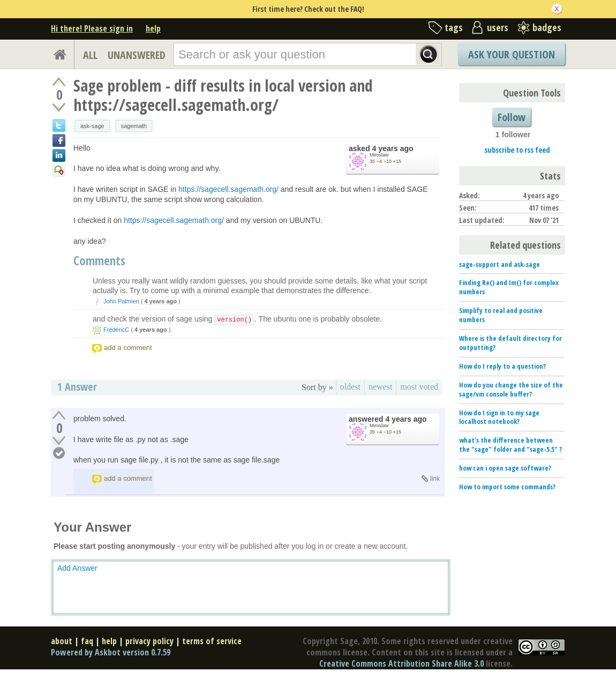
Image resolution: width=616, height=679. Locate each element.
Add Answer (77, 568)
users (498, 27)
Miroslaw (379, 155)
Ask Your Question (512, 54)
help (153, 28)
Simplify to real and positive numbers (501, 315)
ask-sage (92, 126)
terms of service (212, 641)
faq (87, 641)
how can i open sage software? (505, 468)
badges (547, 27)
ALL (90, 55)
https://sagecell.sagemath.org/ (228, 189)
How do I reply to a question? (502, 366)
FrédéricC (116, 330)
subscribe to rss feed (517, 150)
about (62, 641)
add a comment (128, 348)
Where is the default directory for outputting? (510, 343)
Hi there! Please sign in (92, 28)
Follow (512, 117)
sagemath (134, 126)
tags (454, 27)
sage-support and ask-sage (499, 264)
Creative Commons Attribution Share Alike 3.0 (401, 663)
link (435, 479)
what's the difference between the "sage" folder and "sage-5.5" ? (510, 445)
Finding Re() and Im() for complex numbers (509, 287)
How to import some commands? (507, 487)
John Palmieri (121, 301)
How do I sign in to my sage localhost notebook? (499, 417)
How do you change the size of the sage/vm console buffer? (511, 389)
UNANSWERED (137, 55)
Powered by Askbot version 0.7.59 (111, 652)
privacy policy (149, 641)
